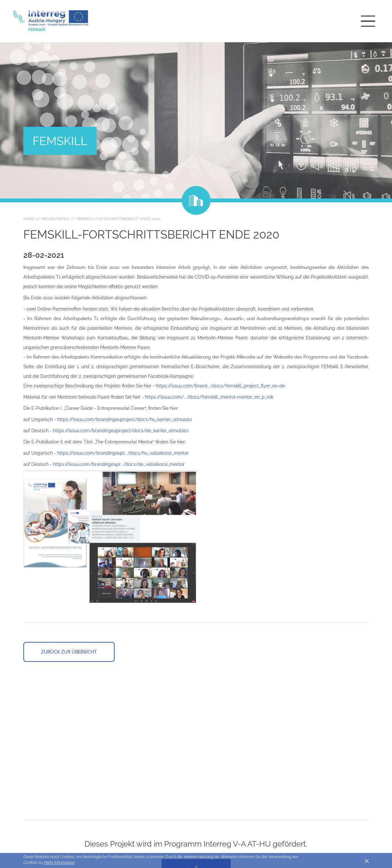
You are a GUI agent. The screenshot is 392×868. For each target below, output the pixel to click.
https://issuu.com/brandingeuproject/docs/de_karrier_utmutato (120, 431)
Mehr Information (60, 863)
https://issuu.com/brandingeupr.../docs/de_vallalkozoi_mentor (119, 464)
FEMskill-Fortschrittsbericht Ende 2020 (118, 219)
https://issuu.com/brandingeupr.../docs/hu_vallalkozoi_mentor (123, 453)
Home (29, 219)
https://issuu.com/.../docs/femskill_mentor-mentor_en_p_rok (209, 397)
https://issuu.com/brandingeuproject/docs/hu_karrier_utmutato (125, 419)
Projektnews (55, 219)
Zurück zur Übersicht (69, 652)
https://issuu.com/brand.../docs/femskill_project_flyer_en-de (220, 386)
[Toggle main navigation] (368, 21)
